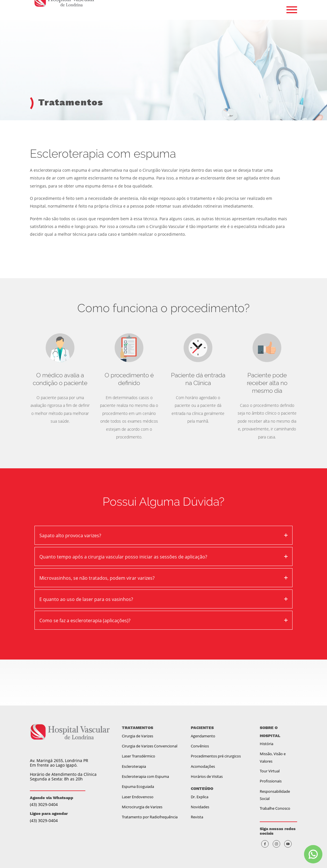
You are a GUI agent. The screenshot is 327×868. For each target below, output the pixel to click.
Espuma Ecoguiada (138, 786)
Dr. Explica (200, 797)
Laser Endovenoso (138, 797)
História (267, 744)
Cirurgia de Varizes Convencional (150, 746)
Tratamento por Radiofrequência (150, 817)
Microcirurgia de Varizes (142, 807)
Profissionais (271, 781)
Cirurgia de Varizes (137, 736)
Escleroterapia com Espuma (145, 776)
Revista (197, 817)
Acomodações (203, 766)
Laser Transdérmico (139, 756)
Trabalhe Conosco (275, 808)
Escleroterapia (134, 766)
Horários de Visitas (207, 776)
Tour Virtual (270, 771)
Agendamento (203, 736)
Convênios (200, 746)
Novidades (200, 807)
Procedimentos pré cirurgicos (216, 756)
